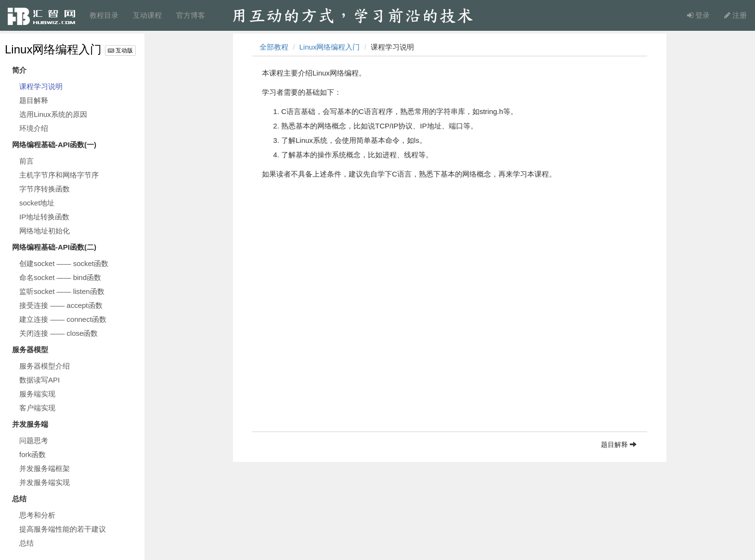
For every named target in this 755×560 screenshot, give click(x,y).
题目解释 (34, 100)
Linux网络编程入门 (53, 49)
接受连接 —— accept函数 (61, 305)
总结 (26, 543)
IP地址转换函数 (44, 217)
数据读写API (39, 380)
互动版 (120, 51)
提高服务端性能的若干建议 (63, 529)
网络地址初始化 (45, 231)
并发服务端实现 (45, 482)
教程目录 (104, 15)
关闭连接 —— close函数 (59, 333)
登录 (698, 15)
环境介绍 (34, 128)
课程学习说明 (41, 86)
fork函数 (33, 454)
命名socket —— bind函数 (60, 277)
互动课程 (147, 15)
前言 (26, 161)
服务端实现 (37, 394)
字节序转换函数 (45, 189)
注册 (735, 15)
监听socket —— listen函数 (62, 291)
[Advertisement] (450, 364)
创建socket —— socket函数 (64, 263)
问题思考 (34, 440)
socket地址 (37, 203)
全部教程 (274, 47)
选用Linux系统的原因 (53, 114)
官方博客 (191, 15)
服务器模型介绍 (45, 366)
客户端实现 (37, 408)
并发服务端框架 (45, 468)
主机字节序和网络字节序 (59, 175)
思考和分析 (37, 515)
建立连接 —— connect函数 (63, 319)
